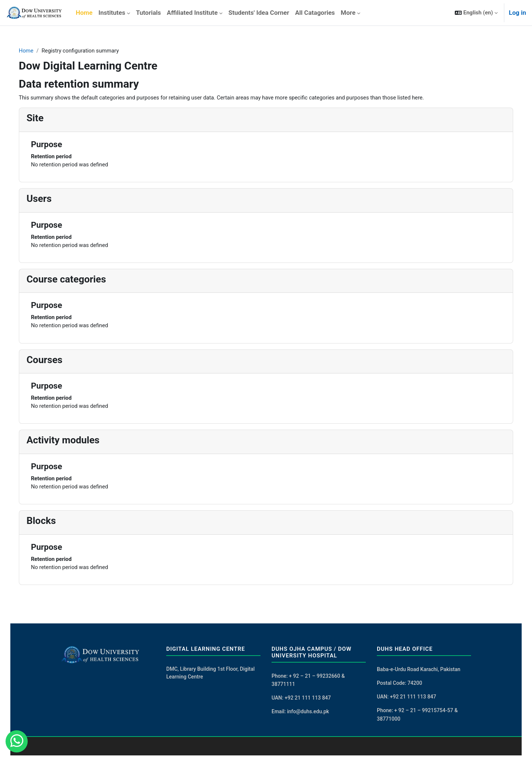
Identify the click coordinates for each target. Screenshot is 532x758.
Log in (517, 13)
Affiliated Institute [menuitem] (192, 13)
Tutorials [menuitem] (149, 13)
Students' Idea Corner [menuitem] (259, 13)
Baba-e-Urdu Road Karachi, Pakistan (419, 671)
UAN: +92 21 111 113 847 (301, 700)
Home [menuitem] (84, 13)
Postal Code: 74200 (400, 685)
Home (34, 51)
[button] (476, 13)
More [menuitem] (348, 13)
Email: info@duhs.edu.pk (300, 714)
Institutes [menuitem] (112, 13)
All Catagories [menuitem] (315, 13)
